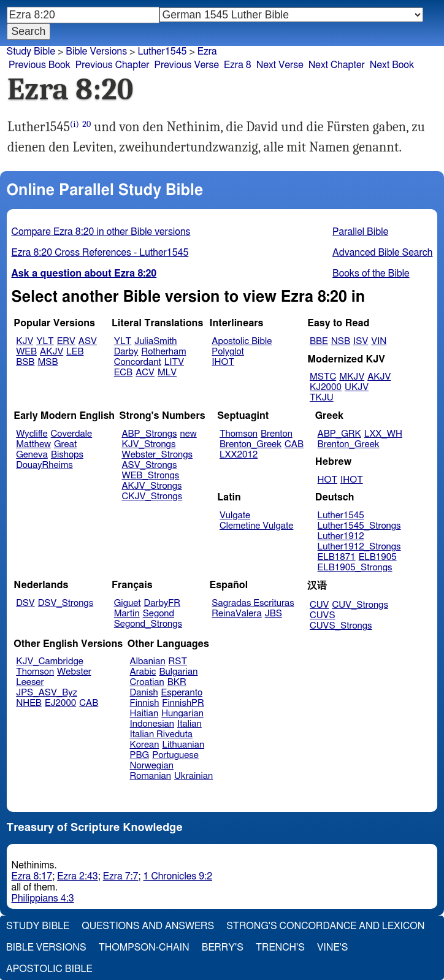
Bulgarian (178, 672)
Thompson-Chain (144, 947)
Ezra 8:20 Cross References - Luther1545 (100, 253)
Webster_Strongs (157, 455)
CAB (294, 444)
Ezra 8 (238, 65)
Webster (74, 672)
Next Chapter (337, 65)
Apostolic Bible (49, 969)
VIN (379, 341)
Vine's (332, 947)
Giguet (128, 603)
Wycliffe (32, 434)
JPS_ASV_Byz (47, 693)
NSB (341, 341)
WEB (26, 352)
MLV (167, 373)
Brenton (277, 434)
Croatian (147, 682)
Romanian (151, 776)
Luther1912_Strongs (359, 547)
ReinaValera (236, 614)
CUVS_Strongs (341, 626)
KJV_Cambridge (50, 661)
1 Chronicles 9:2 (178, 876)
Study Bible (31, 52)
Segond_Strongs (148, 624)
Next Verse (280, 65)
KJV (25, 341)
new (189, 434)
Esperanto (182, 693)
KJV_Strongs (148, 444)
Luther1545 (162, 52)
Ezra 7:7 (121, 876)
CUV (320, 605)
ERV (66, 341)
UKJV (357, 387)
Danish (144, 693)
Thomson (239, 434)
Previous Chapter (113, 65)
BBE (319, 341)
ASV (88, 341)
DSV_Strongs (66, 603)
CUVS (323, 615)
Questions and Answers (148, 926)
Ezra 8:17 (32, 876)
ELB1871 (337, 557)
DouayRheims (44, 465)
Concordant (138, 362)
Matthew (33, 444)
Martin (127, 614)
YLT (45, 341)
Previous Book (40, 65)
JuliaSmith (155, 341)
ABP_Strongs (149, 434)
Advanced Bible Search (382, 253)
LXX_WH (383, 434)
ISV (361, 341)
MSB (48, 362)
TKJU (322, 398)
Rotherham (163, 352)
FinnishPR (183, 703)
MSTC (323, 377)
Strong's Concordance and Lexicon (325, 926)
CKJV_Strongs (152, 496)
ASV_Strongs (149, 465)
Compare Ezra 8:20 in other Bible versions (101, 232)
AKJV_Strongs (151, 486)
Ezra (207, 52)
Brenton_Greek (251, 444)
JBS (274, 614)
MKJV (352, 377)
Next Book (392, 65)
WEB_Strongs (150, 476)
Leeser (30, 682)
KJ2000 (326, 387)
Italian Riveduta (161, 734)
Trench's (280, 947)
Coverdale (72, 434)
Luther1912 (341, 536)
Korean (145, 745)
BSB (25, 362)
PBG (140, 755)
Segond (159, 614)
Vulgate (235, 515)
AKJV (52, 352)
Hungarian (182, 714)
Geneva (32, 455)
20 (86, 124)
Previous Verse (187, 65)
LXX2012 (239, 455)
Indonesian (152, 724)
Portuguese (175, 755)
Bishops (67, 455)
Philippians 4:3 (43, 898)
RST (178, 661)
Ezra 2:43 (78, 876)
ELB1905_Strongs (355, 568)
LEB (75, 352)
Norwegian (152, 766)
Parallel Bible (360, 232)
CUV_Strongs (360, 605)
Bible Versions (96, 52)
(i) (75, 124)
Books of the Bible (371, 274)
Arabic (143, 672)
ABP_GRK (339, 434)
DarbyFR (163, 603)
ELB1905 (378, 557)
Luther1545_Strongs (359, 526)
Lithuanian (183, 745)
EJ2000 (60, 703)
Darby (126, 352)
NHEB (29, 703)
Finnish (145, 703)
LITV (174, 362)
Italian (189, 724)
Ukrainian (193, 776)
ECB (123, 373)
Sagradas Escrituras (253, 603)
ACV (145, 373)
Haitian (144, 714)
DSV (25, 603)
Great (65, 444)
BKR (177, 682)
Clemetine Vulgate (256, 526)
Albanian (148, 661)
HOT (327, 480)
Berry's (223, 947)
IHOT (223, 362)
